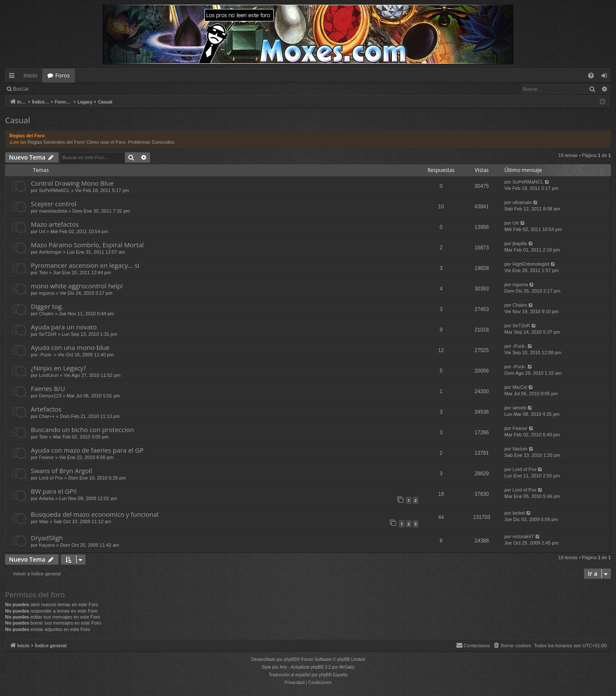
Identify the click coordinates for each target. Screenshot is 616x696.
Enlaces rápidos (13, 77)
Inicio (30, 75)
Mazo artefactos (55, 224)
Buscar (21, 89)
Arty (284, 667)
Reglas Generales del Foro (55, 142)
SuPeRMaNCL (54, 190)
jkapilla (520, 243)
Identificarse (56, 89)
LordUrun (49, 375)
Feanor (520, 428)
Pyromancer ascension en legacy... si (85, 265)
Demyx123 (50, 396)
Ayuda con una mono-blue (70, 347)
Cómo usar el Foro (106, 142)
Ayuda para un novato (64, 327)
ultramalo (522, 202)
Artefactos (46, 409)
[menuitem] (591, 76)
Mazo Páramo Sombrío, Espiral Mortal (87, 245)
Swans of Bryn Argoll (61, 471)
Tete (43, 272)
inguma (47, 293)
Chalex (46, 314)
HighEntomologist (531, 264)
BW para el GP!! (54, 491)
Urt (42, 231)
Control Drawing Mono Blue (72, 183)
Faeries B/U (48, 388)
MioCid (520, 387)
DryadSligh (47, 538)
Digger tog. (47, 306)
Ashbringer (50, 252)
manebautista (53, 211)
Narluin (520, 449)
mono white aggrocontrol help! (77, 286)
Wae (44, 521)
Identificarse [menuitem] (606, 77)
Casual (18, 120)
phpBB (290, 659)
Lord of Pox (51, 478)
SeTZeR (48, 334)
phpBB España (333, 675)
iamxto (519, 408)
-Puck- (46, 355)
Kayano (47, 545)
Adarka (46, 498)
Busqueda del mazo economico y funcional (95, 514)
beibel (519, 513)
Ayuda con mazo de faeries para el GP (87, 450)
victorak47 (523, 536)
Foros (62, 75)
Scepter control (54, 204)
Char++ (47, 416)
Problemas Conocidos (151, 142)
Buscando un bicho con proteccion (82, 429)
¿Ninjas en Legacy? (58, 368)
